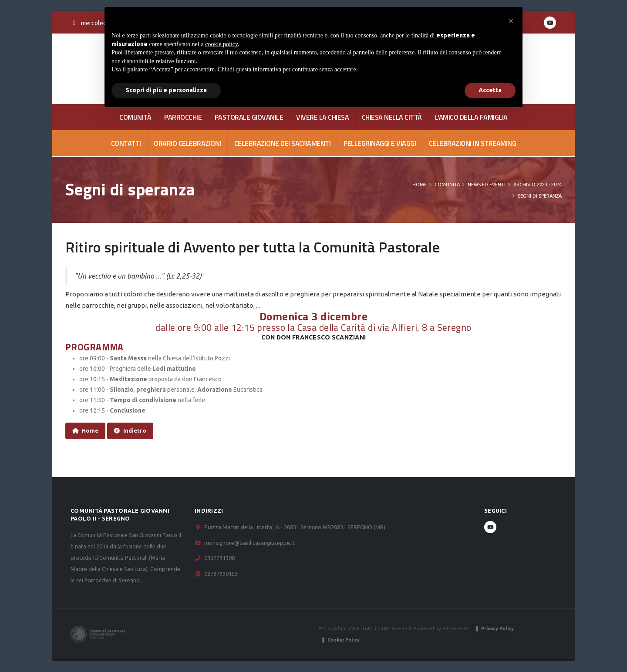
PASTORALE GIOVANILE (249, 117)
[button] (511, 21)
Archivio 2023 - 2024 (538, 185)
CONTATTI (126, 143)
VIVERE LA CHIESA (322, 117)
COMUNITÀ (135, 117)
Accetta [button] (490, 90)
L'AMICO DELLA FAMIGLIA (471, 117)
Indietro (130, 431)
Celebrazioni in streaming (473, 143)
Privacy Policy (497, 628)
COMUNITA (447, 185)
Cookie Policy (344, 640)
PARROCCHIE (183, 117)
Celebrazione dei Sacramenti (283, 143)
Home (420, 185)
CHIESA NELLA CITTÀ (392, 117)
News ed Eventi (487, 185)
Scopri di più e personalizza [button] (166, 90)
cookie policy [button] (221, 44)
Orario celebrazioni (187, 143)
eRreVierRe (455, 628)
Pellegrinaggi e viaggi (380, 143)
